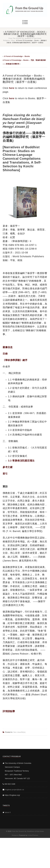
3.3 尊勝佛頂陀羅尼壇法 (21, 461)
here (12, 88)
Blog (13, 40)
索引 (5, 474)
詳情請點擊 (9, 711)
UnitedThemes (33, 835)
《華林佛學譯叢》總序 (15, 360)
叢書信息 (8, 347)
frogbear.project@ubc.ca (15, 790)
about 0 (8, 812)
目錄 (5, 354)
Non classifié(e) (20, 732)
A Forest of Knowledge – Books (17, 56)
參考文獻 (8, 467)
